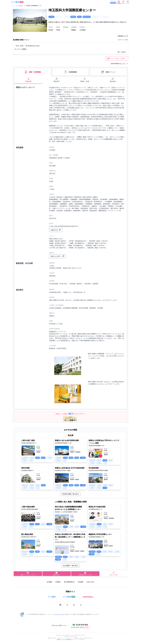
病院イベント (108, 72)
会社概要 (49, 582)
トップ (13, 6)
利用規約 (58, 582)
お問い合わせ (90, 582)
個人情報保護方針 (69, 582)
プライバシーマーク (60, 614)
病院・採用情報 (33, 72)
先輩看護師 (70, 72)
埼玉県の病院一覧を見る (71, 494)
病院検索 (20, 6)
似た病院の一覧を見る (71, 566)
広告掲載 (80, 582)
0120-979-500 (82, 625)
